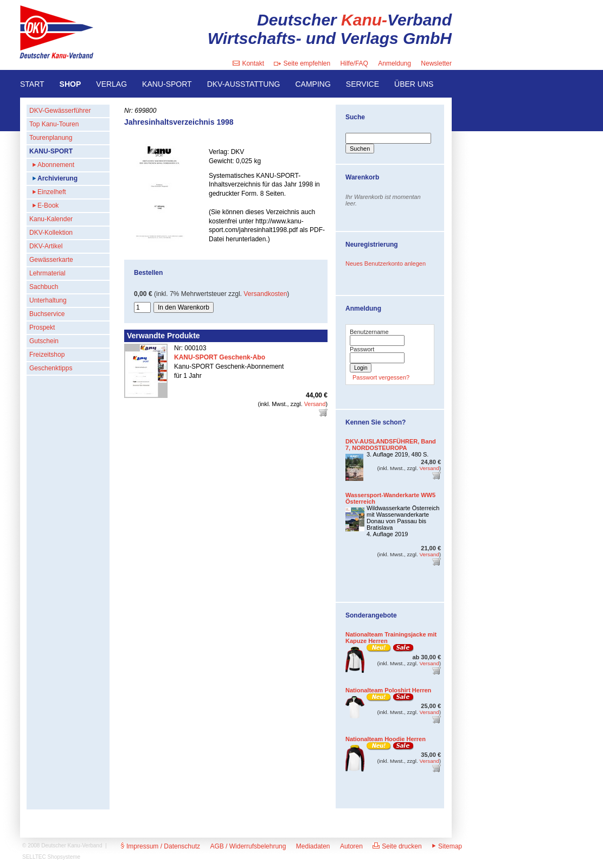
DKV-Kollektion (51, 233)
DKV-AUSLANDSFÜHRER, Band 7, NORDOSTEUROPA (391, 445)
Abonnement (56, 165)
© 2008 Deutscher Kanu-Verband (62, 846)
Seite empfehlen (302, 63)
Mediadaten (313, 846)
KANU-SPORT (167, 84)
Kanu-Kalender (51, 219)
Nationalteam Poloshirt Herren (388, 690)
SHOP (70, 84)
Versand (315, 404)
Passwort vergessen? (381, 377)
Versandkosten (265, 294)
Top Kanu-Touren (54, 124)
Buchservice (47, 314)
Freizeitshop (47, 355)
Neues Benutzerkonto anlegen (386, 263)
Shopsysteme (64, 857)
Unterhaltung (48, 300)
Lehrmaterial (47, 273)
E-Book (48, 205)
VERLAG (111, 84)
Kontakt (248, 63)
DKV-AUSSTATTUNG (244, 84)
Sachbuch (44, 287)
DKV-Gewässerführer (60, 111)
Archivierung (57, 178)
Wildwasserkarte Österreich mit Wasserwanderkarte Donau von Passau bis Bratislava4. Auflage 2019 (403, 521)
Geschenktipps (51, 368)
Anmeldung (394, 63)
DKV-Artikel (46, 246)
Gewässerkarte (51, 260)
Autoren (351, 846)
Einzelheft (52, 192)
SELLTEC (34, 857)
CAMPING (313, 84)
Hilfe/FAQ (354, 63)
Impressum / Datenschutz (161, 846)
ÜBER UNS (414, 84)
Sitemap (447, 846)
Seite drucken (397, 846)
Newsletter (436, 63)
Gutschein (44, 341)
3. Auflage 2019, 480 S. (397, 454)
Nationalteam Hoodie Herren (386, 739)
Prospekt (42, 327)
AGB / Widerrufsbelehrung (248, 846)
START (32, 84)
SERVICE (363, 84)
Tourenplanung (51, 138)
